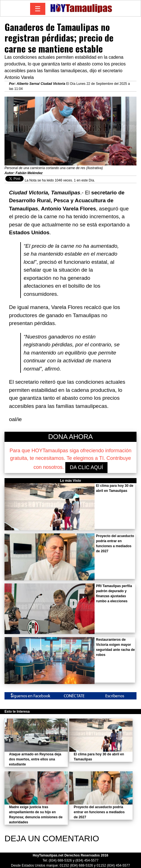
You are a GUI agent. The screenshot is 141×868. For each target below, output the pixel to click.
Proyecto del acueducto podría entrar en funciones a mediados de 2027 (99, 812)
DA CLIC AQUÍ (86, 467)
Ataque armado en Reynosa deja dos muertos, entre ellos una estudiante (35, 759)
